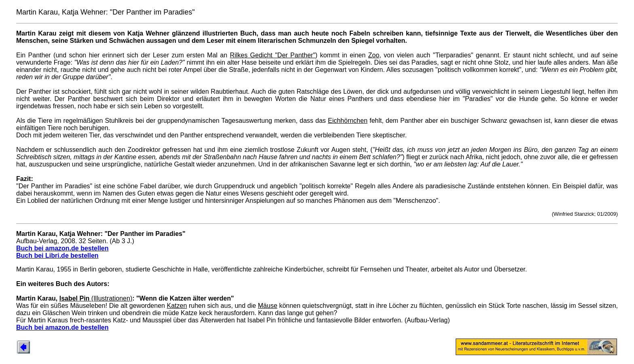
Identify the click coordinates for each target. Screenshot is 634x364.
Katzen (177, 306)
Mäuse (268, 306)
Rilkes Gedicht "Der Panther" (273, 55)
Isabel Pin (75, 298)
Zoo (374, 55)
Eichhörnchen (348, 121)
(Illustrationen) (112, 298)
